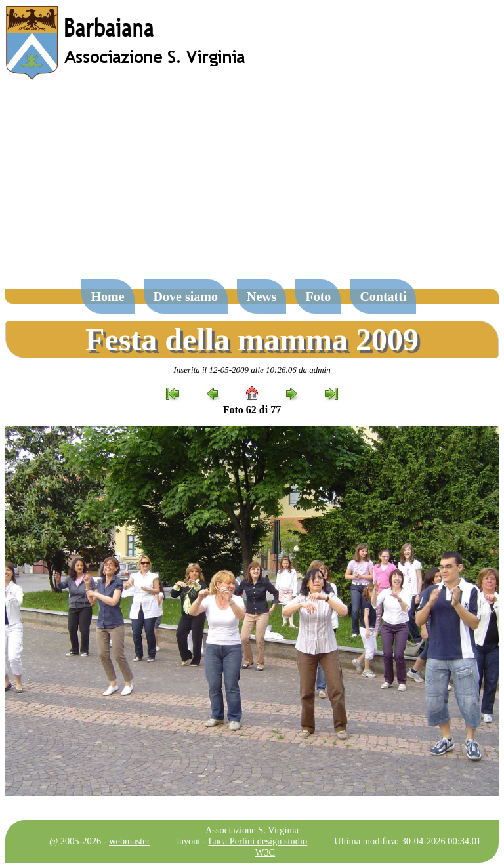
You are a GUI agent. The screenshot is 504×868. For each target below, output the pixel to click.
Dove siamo (186, 297)
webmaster (129, 841)
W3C (265, 852)
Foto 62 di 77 (252, 410)
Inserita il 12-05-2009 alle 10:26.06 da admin (252, 370)
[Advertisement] (252, 186)
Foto (318, 297)
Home (108, 297)
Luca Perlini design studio (258, 841)
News (262, 297)
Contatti (383, 297)
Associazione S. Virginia (252, 830)
